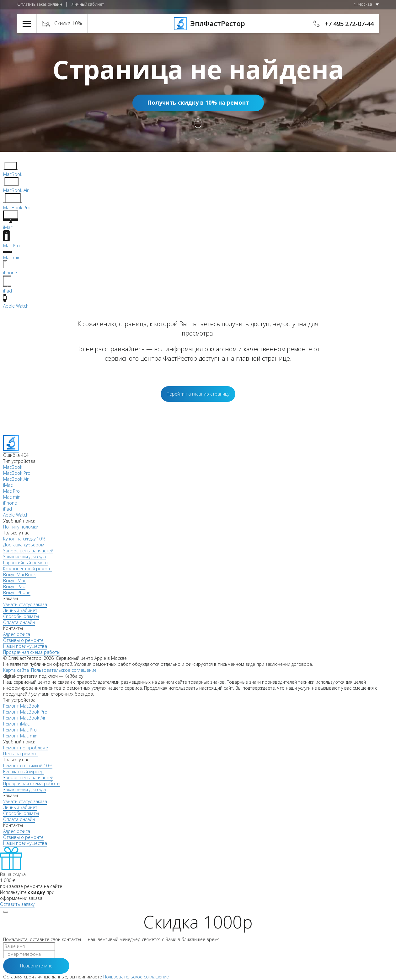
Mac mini (12, 497)
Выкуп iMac (15, 580)
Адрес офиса (17, 634)
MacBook (13, 467)
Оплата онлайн (19, 622)
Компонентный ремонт (28, 569)
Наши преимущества (25, 646)
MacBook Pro (17, 473)
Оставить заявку (17, 904)
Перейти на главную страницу (198, 394)
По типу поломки (21, 527)
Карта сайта (16, 670)
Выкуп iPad (14, 586)
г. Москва (363, 4)
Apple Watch (16, 515)
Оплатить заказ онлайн (40, 4)
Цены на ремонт (21, 754)
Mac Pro (11, 491)
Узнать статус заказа (25, 604)
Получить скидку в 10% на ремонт (198, 102)
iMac (8, 485)
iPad (8, 509)
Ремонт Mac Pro (20, 730)
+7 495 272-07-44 (349, 24)
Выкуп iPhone (17, 592)
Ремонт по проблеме (26, 748)
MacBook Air (16, 479)
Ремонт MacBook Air (24, 718)
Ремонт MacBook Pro (25, 712)
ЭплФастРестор (198, 23)
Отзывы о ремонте (23, 640)
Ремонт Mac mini (21, 736)
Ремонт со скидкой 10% (28, 766)
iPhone (10, 503)
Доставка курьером (24, 545)
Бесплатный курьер (23, 772)
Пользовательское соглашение (64, 670)
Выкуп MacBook (19, 575)
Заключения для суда (24, 557)
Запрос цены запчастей (28, 551)
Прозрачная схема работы (32, 652)
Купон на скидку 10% (24, 539)
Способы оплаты (21, 616)
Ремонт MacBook (21, 706)
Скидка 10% (68, 23)
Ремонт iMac (16, 724)
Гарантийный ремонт (26, 563)
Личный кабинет (88, 4)
